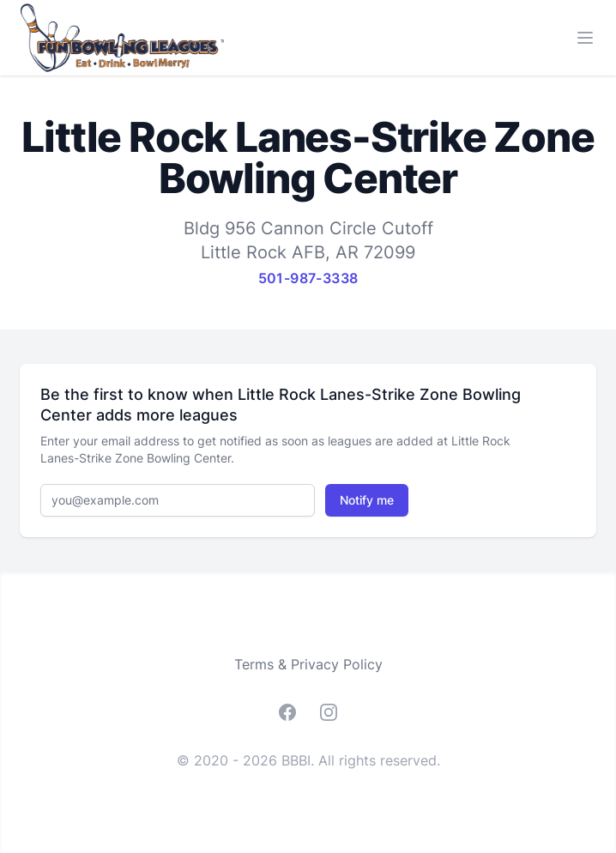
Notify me (367, 500)
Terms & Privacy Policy (308, 664)
